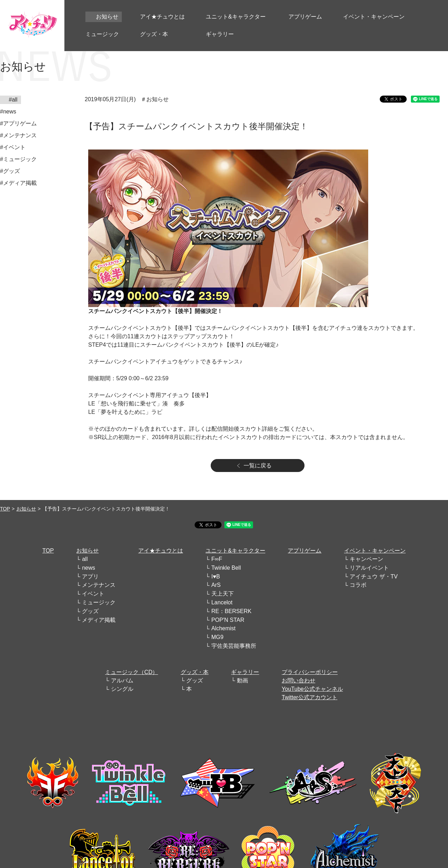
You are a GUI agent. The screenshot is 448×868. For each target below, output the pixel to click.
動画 (243, 680)
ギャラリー (245, 672)
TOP (5, 509)
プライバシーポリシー (310, 672)
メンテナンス (99, 585)
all (85, 559)
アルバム (122, 680)
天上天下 (223, 594)
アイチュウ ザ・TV (374, 577)
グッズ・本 (195, 672)
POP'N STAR (228, 620)
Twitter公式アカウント (310, 697)
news (88, 568)
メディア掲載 (99, 620)
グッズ (90, 611)
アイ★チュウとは (161, 551)
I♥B (216, 577)
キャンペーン (366, 559)
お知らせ (26, 509)
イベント (93, 594)
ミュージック (99, 602)
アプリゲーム (304, 551)
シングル (122, 689)
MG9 (218, 637)
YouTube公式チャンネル (312, 689)
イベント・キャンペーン (375, 551)
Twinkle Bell (226, 568)
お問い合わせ (299, 680)
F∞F (217, 559)
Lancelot (222, 602)
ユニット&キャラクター (235, 551)
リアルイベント (369, 568)
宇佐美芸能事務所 (234, 646)
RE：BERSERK (232, 611)
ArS (216, 585)
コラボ (358, 585)
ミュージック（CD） (131, 672)
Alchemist (223, 628)
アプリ (90, 577)
